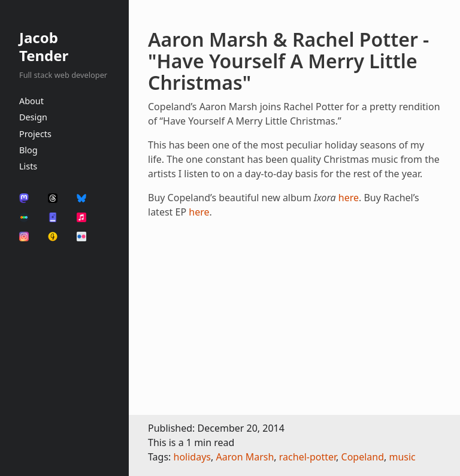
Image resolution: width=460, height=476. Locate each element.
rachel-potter (308, 457)
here (349, 198)
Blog (28, 150)
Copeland (363, 457)
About (31, 101)
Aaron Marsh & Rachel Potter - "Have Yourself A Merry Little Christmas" (288, 61)
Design (33, 117)
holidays (192, 457)
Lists (28, 166)
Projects (35, 134)
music (402, 457)
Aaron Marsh (245, 457)
